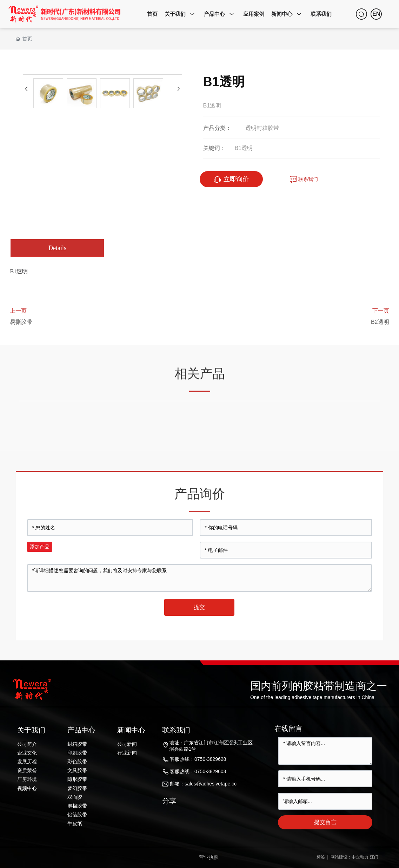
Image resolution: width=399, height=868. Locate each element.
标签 (320, 857)
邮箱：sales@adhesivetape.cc (203, 784)
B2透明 (380, 322)
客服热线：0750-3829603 (198, 771)
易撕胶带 (21, 322)
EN (376, 14)
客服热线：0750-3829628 (198, 759)
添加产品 (40, 547)
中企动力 (360, 857)
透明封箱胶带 (262, 128)
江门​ (374, 857)
